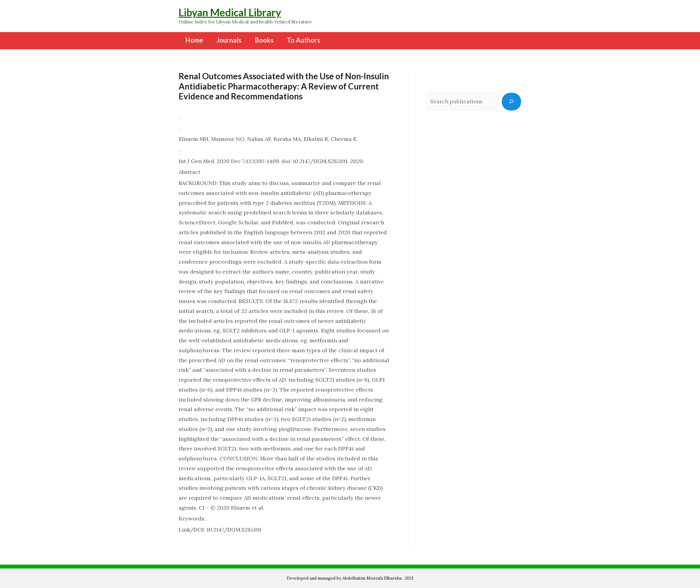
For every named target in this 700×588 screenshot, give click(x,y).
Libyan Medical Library (230, 12)
